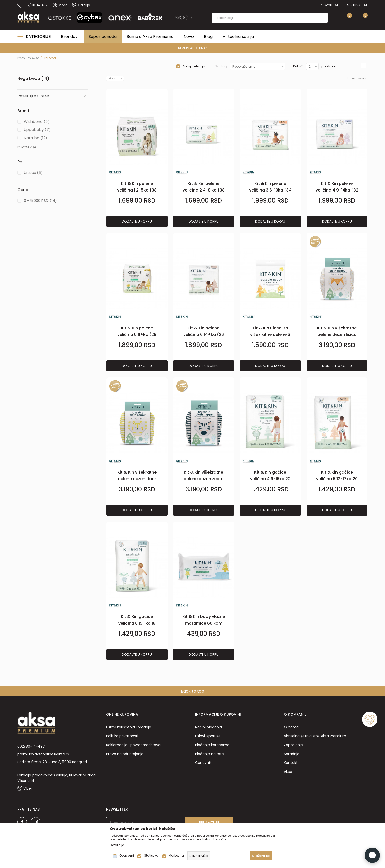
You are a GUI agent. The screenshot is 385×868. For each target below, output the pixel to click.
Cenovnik (203, 763)
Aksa (288, 772)
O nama (291, 727)
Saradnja (292, 754)
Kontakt (291, 763)
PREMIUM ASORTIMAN (192, 48)
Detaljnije (117, 845)
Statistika (151, 856)
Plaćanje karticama (212, 745)
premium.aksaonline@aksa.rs (43, 754)
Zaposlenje (293, 745)
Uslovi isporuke (208, 736)
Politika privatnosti (122, 736)
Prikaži (298, 66)
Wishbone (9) (37, 121)
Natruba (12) (36, 138)
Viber (28, 788)
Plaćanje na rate (210, 754)
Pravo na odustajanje (125, 754)
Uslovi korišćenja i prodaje (129, 727)
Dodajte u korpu (137, 221)
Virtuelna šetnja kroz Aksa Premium (315, 736)
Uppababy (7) (37, 130)
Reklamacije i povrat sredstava (133, 745)
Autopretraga (194, 66)
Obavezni (127, 856)
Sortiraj (221, 66)
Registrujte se (356, 5)
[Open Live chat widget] (372, 855)
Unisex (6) (33, 173)
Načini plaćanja (208, 727)
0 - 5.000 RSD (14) (40, 201)
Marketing (176, 856)
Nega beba (33, 78)
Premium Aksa (28, 58)
